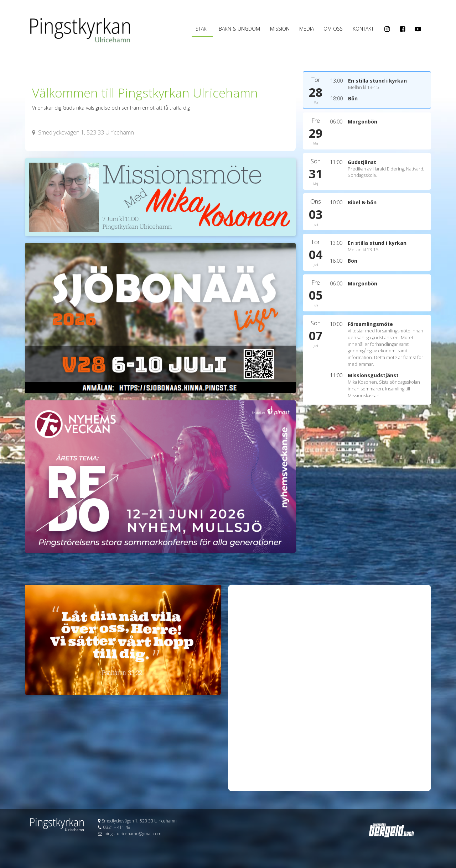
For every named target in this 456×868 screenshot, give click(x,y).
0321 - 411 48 (117, 827)
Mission (280, 29)
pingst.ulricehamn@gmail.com (133, 834)
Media (307, 29)
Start (202, 29)
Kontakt (363, 29)
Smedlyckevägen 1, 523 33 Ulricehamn (83, 132)
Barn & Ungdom (239, 29)
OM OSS (333, 29)
